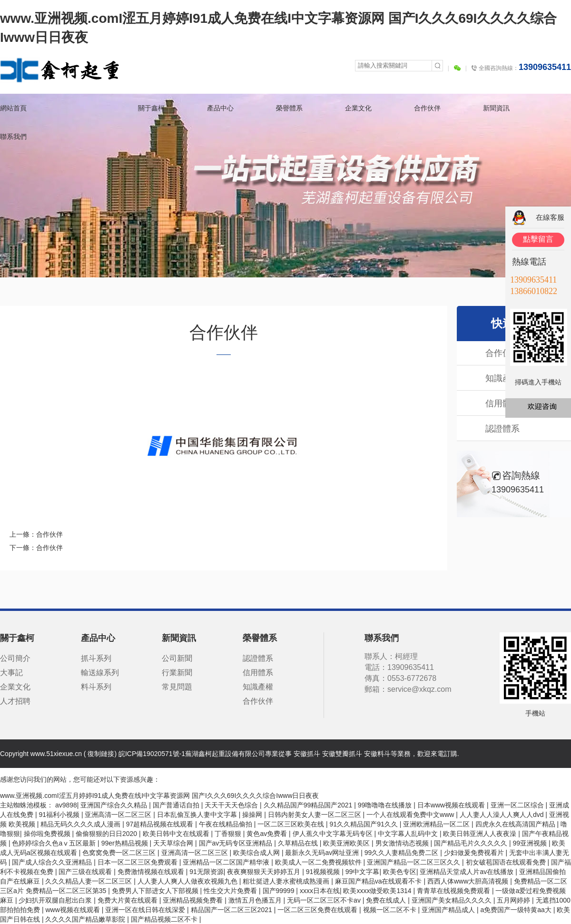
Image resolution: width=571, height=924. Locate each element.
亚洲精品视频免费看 (194, 900)
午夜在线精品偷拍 (226, 824)
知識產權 (258, 687)
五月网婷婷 (514, 900)
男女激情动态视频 (403, 843)
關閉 (566, 190)
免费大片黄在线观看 (128, 900)
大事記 (11, 673)
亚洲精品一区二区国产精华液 (227, 862)
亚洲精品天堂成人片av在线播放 (468, 872)
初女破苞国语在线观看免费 (507, 862)
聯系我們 (13, 137)
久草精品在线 (299, 843)
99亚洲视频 (530, 843)
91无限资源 (207, 872)
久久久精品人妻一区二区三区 (89, 881)
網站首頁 (13, 108)
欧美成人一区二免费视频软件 (319, 862)
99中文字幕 (363, 872)
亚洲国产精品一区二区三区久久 (414, 862)
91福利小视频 (60, 815)
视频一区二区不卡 (391, 910)
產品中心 (220, 108)
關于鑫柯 (151, 108)
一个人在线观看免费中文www (411, 815)
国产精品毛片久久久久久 (472, 843)
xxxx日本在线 (320, 891)
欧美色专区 (400, 872)
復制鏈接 (101, 754)
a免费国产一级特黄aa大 (517, 910)
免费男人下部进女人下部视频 (156, 891)
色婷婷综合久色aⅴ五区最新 (55, 843)
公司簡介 (15, 658)
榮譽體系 (289, 108)
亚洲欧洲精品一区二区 (437, 824)
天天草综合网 (174, 843)
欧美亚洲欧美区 (347, 843)
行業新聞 (177, 673)
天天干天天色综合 (232, 805)
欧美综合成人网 (257, 853)
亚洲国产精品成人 (449, 910)
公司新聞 (177, 658)
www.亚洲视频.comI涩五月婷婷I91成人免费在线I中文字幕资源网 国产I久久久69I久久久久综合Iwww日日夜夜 (160, 796)
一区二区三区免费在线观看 (318, 910)
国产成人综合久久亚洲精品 (53, 862)
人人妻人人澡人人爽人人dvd (502, 815)
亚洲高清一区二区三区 (119, 815)
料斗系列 (96, 687)
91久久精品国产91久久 (365, 824)
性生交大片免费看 (231, 891)
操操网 (253, 815)
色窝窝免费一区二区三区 (120, 853)
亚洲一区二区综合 (518, 805)
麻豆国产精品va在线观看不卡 (379, 881)
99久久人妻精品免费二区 (402, 853)
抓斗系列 (96, 658)
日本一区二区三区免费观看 (138, 862)
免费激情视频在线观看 (152, 872)
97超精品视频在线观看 (161, 824)
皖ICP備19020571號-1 (152, 754)
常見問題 (177, 687)
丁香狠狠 (229, 834)
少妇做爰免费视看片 (475, 853)
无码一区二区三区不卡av (325, 900)
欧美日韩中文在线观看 (177, 834)
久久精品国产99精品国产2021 (309, 805)
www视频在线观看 (73, 910)
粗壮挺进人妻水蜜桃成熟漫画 (287, 881)
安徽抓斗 (307, 754)
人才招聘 (15, 701)
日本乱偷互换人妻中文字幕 (198, 815)
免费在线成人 (387, 900)
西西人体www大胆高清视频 (469, 881)
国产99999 (280, 891)
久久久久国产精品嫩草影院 (86, 919)
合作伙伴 (427, 108)
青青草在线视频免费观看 (454, 891)
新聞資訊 (496, 108)
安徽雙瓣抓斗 (342, 754)
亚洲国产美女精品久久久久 (453, 900)
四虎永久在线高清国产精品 (516, 824)
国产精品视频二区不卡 (165, 919)
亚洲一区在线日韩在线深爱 (146, 910)
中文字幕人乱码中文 (409, 834)
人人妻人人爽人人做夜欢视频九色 (188, 881)
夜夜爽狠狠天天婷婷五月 (265, 872)
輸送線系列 (100, 673)
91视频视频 (324, 872)
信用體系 (258, 673)
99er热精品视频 (126, 843)
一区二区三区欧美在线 (292, 824)
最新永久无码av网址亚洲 (323, 853)
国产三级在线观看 (86, 872)
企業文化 (358, 108)
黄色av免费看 (268, 834)
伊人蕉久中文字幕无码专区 (334, 834)
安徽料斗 (377, 754)
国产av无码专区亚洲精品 (237, 843)
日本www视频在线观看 (452, 805)
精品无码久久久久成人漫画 (81, 824)
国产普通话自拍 (177, 805)
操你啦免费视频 (48, 834)
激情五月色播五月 (256, 900)
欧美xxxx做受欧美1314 (378, 891)
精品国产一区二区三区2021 (232, 910)
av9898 (66, 805)
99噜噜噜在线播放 (386, 805)
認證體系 (495, 429)
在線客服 (550, 217)
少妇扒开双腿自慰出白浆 (56, 900)
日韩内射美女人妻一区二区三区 (315, 815)
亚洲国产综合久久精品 (115, 805)
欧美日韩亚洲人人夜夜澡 (481, 834)
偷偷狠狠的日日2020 (107, 834)
